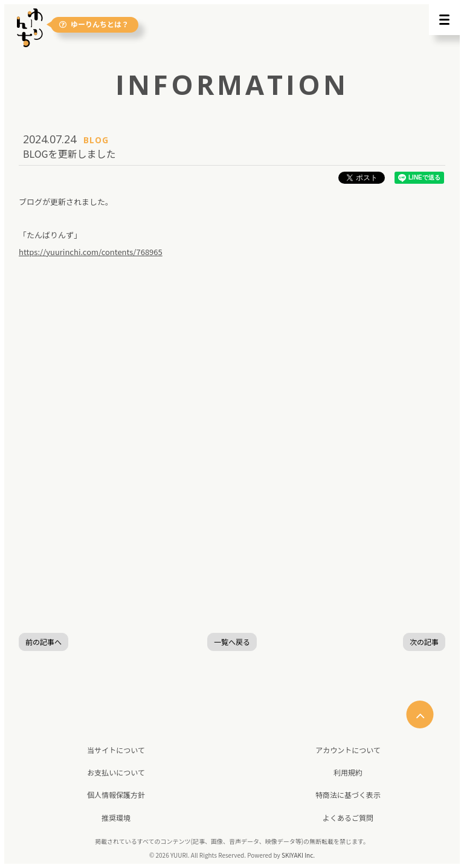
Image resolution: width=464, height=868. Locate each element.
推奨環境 (116, 818)
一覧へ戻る (232, 642)
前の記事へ (43, 642)
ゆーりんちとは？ (94, 24)
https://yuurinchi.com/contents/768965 (91, 252)
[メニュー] (444, 20)
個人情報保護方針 (116, 795)
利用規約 (348, 772)
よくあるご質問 (348, 818)
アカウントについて (348, 750)
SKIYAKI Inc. (298, 855)
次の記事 (424, 642)
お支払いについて (116, 772)
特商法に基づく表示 (348, 795)
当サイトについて (116, 750)
